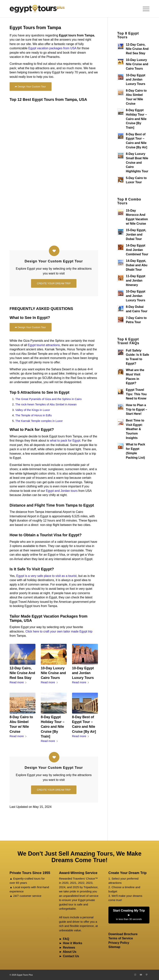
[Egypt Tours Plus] (37, 9)
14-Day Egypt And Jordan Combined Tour (137, 250)
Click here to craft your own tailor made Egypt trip (59, 631)
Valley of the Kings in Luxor (33, 410)
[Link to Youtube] (141, 975)
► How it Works (71, 943)
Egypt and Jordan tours (62, 491)
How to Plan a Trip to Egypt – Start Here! (136, 409)
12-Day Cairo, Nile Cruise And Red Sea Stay (22, 673)
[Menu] (144, 9)
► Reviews (67, 948)
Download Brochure (123, 934)
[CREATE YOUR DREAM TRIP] (54, 283)
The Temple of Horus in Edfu (34, 415)
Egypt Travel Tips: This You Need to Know (136, 394)
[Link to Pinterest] (147, 975)
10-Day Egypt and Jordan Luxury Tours (83, 673)
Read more (18, 682)
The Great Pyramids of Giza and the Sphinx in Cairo (48, 399)
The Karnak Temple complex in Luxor (39, 421)
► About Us (68, 952)
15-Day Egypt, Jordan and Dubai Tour (136, 234)
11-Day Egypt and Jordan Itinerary (136, 280)
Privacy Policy (119, 943)
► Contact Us (69, 956)
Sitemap (114, 947)
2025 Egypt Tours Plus (22, 975)
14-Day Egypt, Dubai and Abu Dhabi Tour (137, 265)
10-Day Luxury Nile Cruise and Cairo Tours (53, 673)
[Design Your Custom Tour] (31, 87)
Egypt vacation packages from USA (52, 48)
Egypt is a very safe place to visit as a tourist (46, 576)
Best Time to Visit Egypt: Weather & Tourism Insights (135, 429)
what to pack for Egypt (65, 441)
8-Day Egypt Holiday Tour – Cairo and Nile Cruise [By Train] (53, 727)
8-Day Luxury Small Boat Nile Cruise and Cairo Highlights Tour (137, 163)
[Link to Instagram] (135, 975)
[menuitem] (144, 9)
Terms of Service (121, 938)
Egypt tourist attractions (44, 345)
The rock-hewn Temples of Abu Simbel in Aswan (46, 404)
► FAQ (64, 939)
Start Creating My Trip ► (129, 915)
